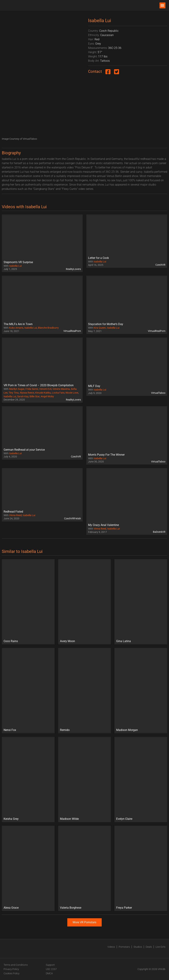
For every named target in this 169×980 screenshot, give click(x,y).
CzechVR (160, 265)
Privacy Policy (11, 969)
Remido (65, 730)
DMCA (49, 973)
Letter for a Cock (98, 258)
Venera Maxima (61, 389)
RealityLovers (73, 269)
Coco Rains (11, 641)
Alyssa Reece (27, 393)
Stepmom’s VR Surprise (18, 262)
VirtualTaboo (158, 393)
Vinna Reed (15, 515)
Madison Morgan (127, 730)
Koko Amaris (16, 328)
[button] (162, 5)
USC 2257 (51, 969)
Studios (138, 947)
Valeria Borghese (71, 908)
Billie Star (35, 396)
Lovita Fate (58, 393)
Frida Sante (32, 389)
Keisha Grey (11, 819)
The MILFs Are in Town (18, 324)
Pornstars (124, 947)
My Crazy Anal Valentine (103, 525)
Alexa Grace (11, 908)
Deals (149, 947)
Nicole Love (72, 393)
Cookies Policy (12, 973)
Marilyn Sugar (17, 389)
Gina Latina (124, 641)
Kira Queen (100, 328)
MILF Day (94, 386)
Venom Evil (45, 389)
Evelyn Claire (124, 819)
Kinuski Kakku (43, 393)
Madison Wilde (69, 819)
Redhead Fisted (13, 512)
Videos (111, 947)
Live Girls (160, 947)
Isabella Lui (15, 266)
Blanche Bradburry (48, 328)
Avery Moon (67, 641)
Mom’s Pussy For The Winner (106, 455)
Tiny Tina (14, 393)
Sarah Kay (23, 396)
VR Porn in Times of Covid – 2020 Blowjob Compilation (39, 385)
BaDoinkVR (159, 532)
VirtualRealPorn (72, 331)
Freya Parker (124, 908)
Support (50, 965)
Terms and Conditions (16, 965)
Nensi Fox (10, 730)
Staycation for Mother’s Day (106, 324)
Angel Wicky (47, 396)
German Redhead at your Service (24, 450)
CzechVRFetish (73, 518)
